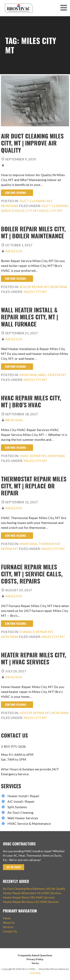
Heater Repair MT (35, 713)
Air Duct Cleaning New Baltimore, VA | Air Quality (34, 889)
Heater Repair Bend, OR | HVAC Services (29, 897)
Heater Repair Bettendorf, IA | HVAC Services (32, 893)
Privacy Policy (35, 959)
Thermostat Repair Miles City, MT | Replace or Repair (34, 486)
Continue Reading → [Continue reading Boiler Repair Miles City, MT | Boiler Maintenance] (17, 279)
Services (8, 927)
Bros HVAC (14, 420)
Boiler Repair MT (34, 287)
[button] (65, 8)
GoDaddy (35, 973)
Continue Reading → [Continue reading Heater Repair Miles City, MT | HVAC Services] (17, 705)
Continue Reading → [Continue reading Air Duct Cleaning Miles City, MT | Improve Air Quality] (17, 193)
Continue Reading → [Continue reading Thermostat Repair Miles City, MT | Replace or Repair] (17, 536)
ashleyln (14, 251)
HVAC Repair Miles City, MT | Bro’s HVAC (31, 401)
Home (7, 918)
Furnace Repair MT (36, 632)
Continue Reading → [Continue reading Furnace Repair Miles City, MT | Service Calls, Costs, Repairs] (17, 624)
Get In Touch (14, 867)
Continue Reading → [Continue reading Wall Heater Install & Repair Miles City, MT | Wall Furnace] (17, 367)
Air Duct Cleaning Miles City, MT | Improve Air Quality (32, 143)
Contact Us (10, 931)
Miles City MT (51, 211)
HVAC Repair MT (33, 456)
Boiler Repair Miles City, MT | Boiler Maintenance (33, 232)
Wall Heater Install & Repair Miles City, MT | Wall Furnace (29, 317)
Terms (35, 963)
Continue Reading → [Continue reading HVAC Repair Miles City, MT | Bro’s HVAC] (17, 448)
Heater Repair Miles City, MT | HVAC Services (34, 658)
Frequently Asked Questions (35, 955)
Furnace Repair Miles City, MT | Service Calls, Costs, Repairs (32, 574)
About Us (9, 923)
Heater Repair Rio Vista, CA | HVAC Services (31, 902)
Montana (10, 206)
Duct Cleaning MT (36, 201)
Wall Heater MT (52, 375)
